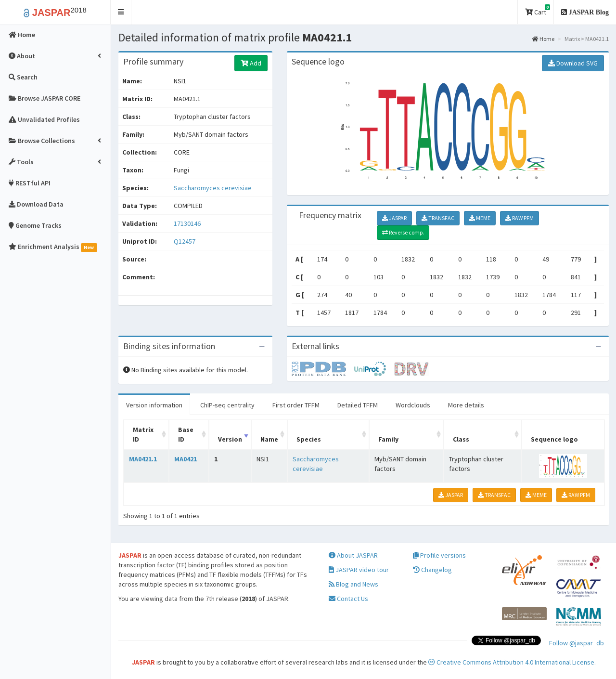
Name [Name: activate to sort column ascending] (269, 439)
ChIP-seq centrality (227, 405)
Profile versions (439, 555)
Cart (538, 10)
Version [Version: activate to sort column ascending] (230, 439)
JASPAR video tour (359, 570)
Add (251, 63)
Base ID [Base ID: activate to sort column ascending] (186, 434)
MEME (480, 218)
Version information (154, 405)
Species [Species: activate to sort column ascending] (309, 439)
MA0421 (186, 459)
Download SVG (573, 63)
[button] (121, 12)
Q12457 (185, 241)
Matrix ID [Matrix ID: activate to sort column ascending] (143, 434)
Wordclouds (413, 405)
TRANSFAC (438, 218)
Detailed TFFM (358, 405)
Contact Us (348, 599)
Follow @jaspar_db (577, 643)
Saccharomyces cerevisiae (213, 188)
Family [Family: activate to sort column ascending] (388, 439)
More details (466, 405)
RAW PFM (520, 218)
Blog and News (353, 584)
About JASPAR (353, 555)
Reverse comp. (403, 232)
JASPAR (394, 218)
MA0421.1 (143, 459)
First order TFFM (296, 405)
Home (543, 39)
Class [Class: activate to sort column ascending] (461, 439)
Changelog (432, 570)
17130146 (187, 223)
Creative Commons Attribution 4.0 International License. (512, 662)
